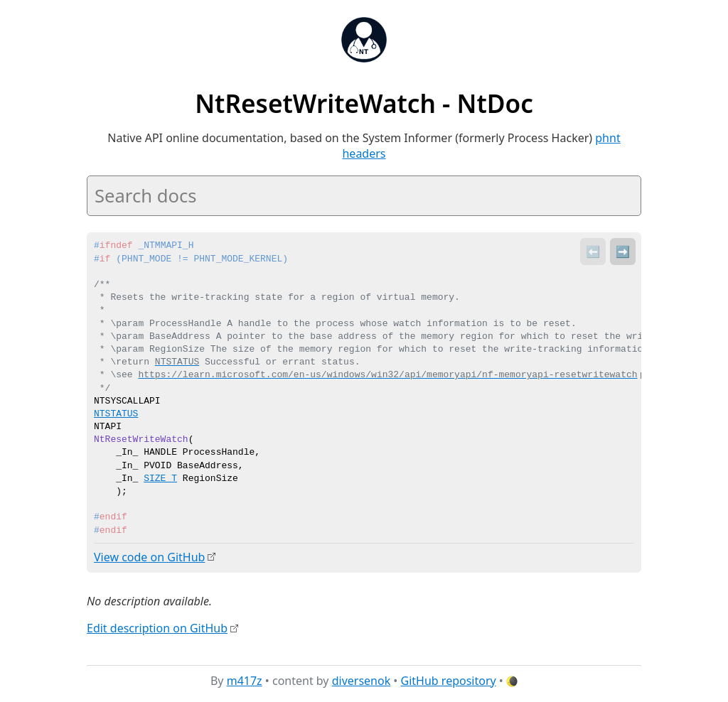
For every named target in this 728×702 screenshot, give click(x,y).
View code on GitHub (149, 557)
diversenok (362, 680)
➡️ (623, 252)
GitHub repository (449, 680)
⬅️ (593, 252)
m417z (245, 680)
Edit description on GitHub (157, 628)
